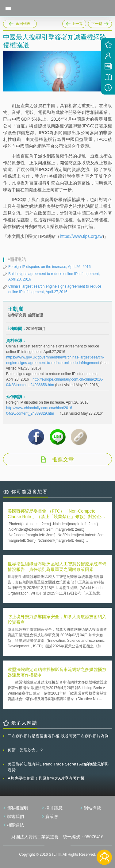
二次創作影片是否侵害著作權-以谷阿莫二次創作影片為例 (58, 736)
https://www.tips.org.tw (81, 236)
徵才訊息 (54, 808)
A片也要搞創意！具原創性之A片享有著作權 (46, 778)
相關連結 (15, 825)
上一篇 (74, 23)
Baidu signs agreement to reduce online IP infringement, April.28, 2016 (54, 277)
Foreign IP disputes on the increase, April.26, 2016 (50, 267)
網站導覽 (92, 808)
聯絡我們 (15, 816)
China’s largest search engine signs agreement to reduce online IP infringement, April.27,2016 (55, 289)
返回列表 (23, 24)
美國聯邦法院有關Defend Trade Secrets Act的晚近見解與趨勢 (58, 767)
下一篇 (100, 23)
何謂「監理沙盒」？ (26, 750)
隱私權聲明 (17, 808)
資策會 (52, 816)
